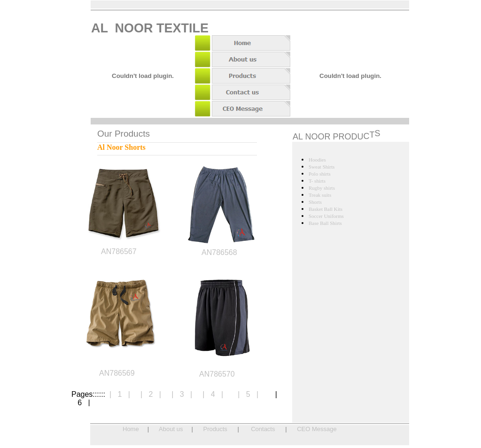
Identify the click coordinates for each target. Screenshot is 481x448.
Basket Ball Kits (326, 209)
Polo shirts (320, 174)
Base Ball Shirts (325, 223)
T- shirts (317, 181)
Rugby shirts (322, 188)
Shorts (315, 202)
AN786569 (117, 373)
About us (171, 429)
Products (215, 429)
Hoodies (317, 160)
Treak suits (320, 195)
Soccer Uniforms (326, 216)
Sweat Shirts (322, 167)
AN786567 (119, 251)
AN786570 (217, 374)
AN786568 (219, 252)
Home (131, 429)
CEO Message (317, 429)
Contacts (263, 429)
